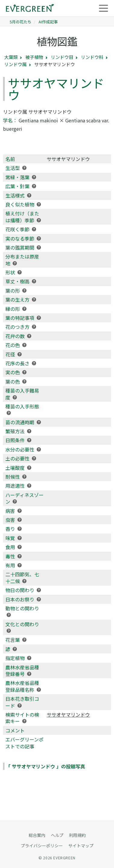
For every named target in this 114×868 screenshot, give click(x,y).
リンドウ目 (62, 57)
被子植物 (34, 57)
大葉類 (11, 57)
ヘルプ (57, 835)
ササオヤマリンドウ (68, 715)
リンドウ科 (92, 57)
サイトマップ (81, 846)
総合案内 (37, 835)
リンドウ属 (15, 64)
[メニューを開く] (103, 8)
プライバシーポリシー (42, 846)
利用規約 (77, 835)
